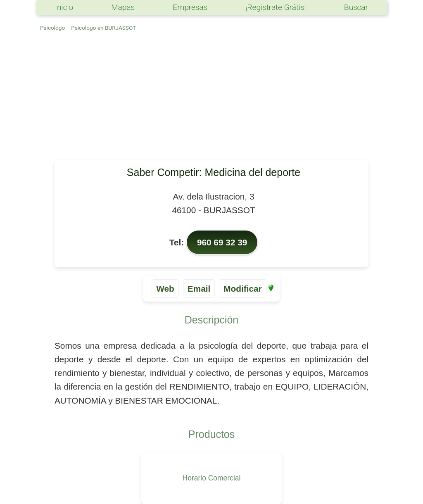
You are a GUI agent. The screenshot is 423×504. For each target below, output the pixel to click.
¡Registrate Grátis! (276, 7)
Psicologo (52, 28)
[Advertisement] (211, 98)
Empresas (190, 7)
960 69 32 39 (222, 242)
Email (199, 289)
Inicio (64, 7)
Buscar (356, 7)
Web (165, 289)
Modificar (242, 289)
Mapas (123, 7)
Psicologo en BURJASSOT (103, 28)
